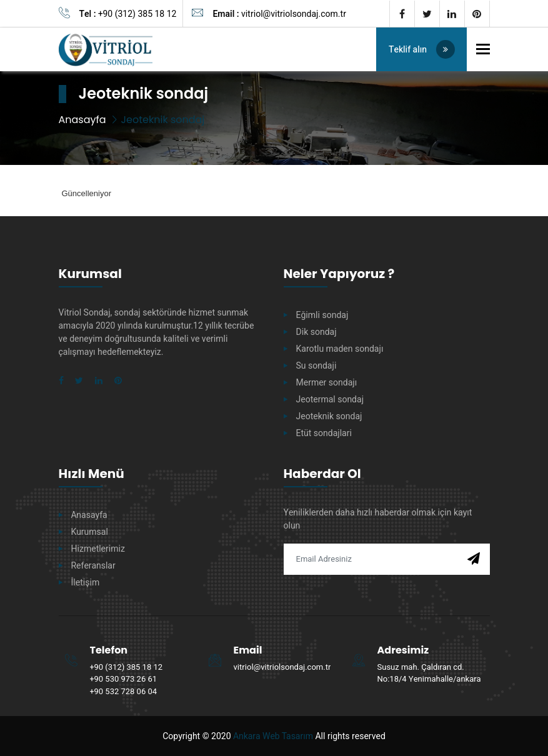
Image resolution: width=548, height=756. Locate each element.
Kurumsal (90, 532)
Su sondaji (316, 366)
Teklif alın (422, 49)
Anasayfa (82, 120)
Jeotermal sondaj (330, 400)
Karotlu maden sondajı (340, 349)
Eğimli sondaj (322, 315)
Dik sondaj (316, 332)
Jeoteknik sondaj (329, 416)
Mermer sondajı (327, 383)
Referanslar (93, 566)
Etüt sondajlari (324, 433)
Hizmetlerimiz (98, 549)
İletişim (86, 583)
